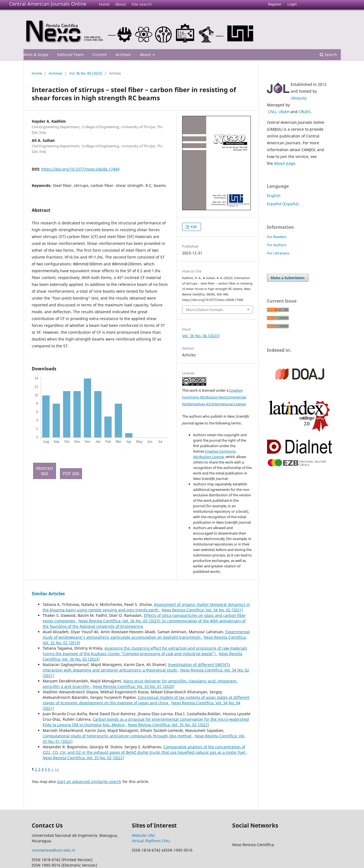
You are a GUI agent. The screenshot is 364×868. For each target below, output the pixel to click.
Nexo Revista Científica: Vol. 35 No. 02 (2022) (168, 725)
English (274, 196)
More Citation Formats (204, 310)
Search (328, 55)
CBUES (305, 112)
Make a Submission (288, 278)
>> (57, 769)
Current (100, 55)
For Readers (277, 237)
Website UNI (143, 835)
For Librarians (278, 253)
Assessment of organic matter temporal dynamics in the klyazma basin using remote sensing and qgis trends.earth (146, 607)
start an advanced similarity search (89, 782)
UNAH (284, 112)
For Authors (277, 245)
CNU (272, 112)
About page (285, 163)
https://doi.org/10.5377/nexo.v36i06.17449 (80, 169)
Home (104, 4)
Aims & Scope (36, 55)
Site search (142, 4)
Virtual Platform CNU (151, 841)
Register (275, 4)
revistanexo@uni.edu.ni (53, 850)
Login (292, 4)
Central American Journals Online (48, 4)
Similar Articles (48, 594)
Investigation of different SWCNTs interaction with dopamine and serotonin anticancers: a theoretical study (136, 667)
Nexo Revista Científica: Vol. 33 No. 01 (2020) (133, 686)
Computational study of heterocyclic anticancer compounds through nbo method (118, 736)
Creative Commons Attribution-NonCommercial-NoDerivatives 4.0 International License (214, 397)
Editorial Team (70, 55)
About (121, 4)
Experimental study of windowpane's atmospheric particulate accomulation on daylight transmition (146, 634)
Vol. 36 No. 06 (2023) (86, 73)
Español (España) (283, 204)
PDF (193, 227)
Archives (123, 55)
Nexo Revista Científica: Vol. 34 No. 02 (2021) (202, 610)
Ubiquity (299, 98)
